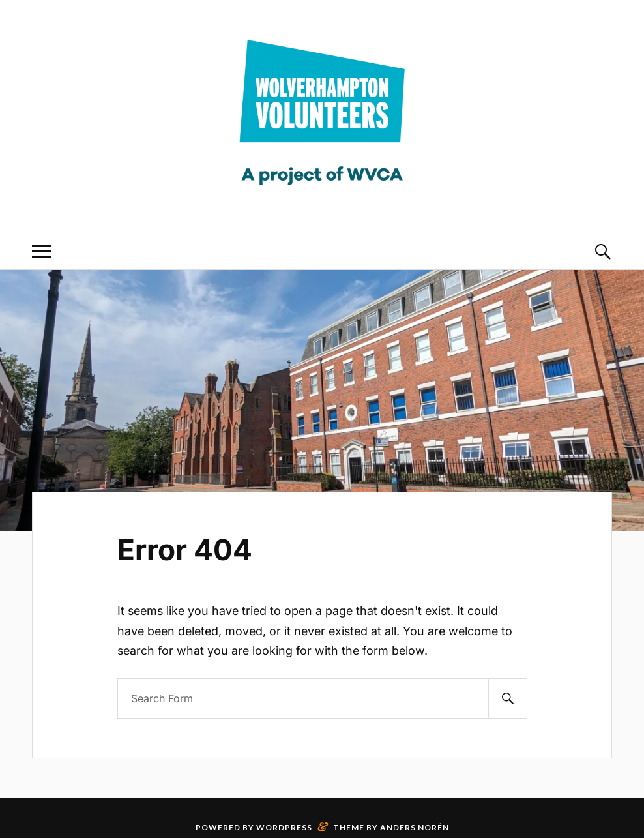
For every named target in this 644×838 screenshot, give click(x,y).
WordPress (284, 827)
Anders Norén (415, 827)
